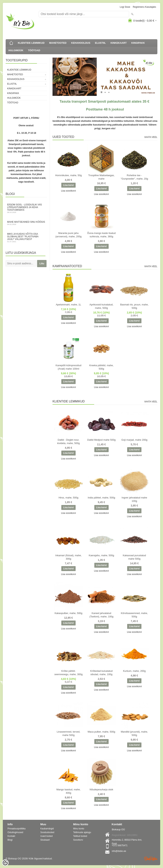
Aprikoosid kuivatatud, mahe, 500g (101, 306)
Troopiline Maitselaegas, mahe (101, 177)
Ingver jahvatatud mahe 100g (134, 499)
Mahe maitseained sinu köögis (26, 223)
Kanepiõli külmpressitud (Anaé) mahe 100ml (68, 367)
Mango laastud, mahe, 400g (69, 791)
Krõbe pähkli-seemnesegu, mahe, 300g (68, 673)
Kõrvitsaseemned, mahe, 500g (134, 615)
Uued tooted (46, 836)
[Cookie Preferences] (5, 863)
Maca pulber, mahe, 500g (101, 732)
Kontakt (11, 836)
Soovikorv (78, 840)
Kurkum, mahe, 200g (134, 671)
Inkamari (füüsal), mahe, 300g (68, 557)
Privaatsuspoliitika (17, 829)
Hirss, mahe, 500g (68, 498)
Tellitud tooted (80, 836)
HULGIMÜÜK (16, 50)
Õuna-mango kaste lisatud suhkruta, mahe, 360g (101, 235)
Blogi (10, 840)
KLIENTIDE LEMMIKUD (31, 43)
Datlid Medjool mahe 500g (101, 440)
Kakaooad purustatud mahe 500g (134, 557)
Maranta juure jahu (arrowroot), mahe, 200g (68, 235)
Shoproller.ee (151, 859)
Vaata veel (151, 137)
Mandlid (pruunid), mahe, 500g (134, 733)
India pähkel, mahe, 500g (101, 498)
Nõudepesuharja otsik (101, 789)
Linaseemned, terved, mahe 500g (68, 733)
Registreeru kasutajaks (144, 7)
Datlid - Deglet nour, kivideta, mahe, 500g (68, 442)
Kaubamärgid (47, 829)
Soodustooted (47, 832)
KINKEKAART (119, 43)
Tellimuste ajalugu (82, 832)
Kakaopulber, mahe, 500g (68, 613)
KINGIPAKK (138, 43)
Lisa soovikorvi (69, 191)
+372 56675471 (120, 845)
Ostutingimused (15, 832)
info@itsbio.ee (119, 851)
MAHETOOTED (58, 43)
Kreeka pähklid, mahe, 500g (101, 367)
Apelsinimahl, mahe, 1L (68, 305)
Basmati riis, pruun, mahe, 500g (134, 306)
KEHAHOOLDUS (81, 43)
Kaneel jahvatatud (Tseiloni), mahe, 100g (101, 615)
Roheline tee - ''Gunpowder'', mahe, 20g (134, 177)
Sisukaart (45, 840)
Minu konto (79, 829)
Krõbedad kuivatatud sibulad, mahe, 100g (101, 673)
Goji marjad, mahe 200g (134, 440)
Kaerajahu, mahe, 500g (101, 555)
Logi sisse (125, 7)
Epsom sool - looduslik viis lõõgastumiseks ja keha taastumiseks (26, 208)
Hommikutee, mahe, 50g (68, 175)
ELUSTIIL (100, 43)
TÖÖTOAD (34, 50)
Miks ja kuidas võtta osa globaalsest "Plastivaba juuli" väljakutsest (26, 238)
